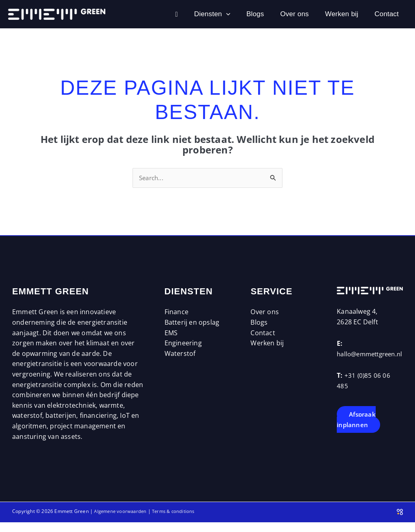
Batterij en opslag (192, 323)
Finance (176, 313)
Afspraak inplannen (357, 431)
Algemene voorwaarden (122, 512)
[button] (190, 14)
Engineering (183, 344)
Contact (383, 14)
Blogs (227, 14)
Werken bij (329, 14)
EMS (171, 334)
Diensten (176, 14)
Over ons (274, 14)
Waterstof (180, 354)
